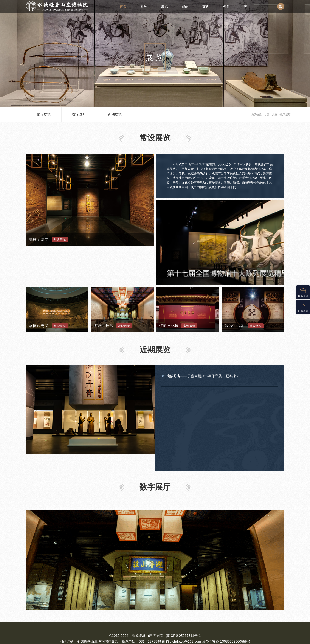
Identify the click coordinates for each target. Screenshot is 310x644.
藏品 (185, 6)
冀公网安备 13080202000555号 (155, 618)
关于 (247, 6)
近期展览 (115, 114)
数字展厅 (79, 114)
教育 (226, 6)
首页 (123, 6)
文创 (206, 6)
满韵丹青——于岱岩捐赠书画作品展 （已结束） (203, 338)
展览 (164, 6)
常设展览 (44, 114)
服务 (144, 6)
